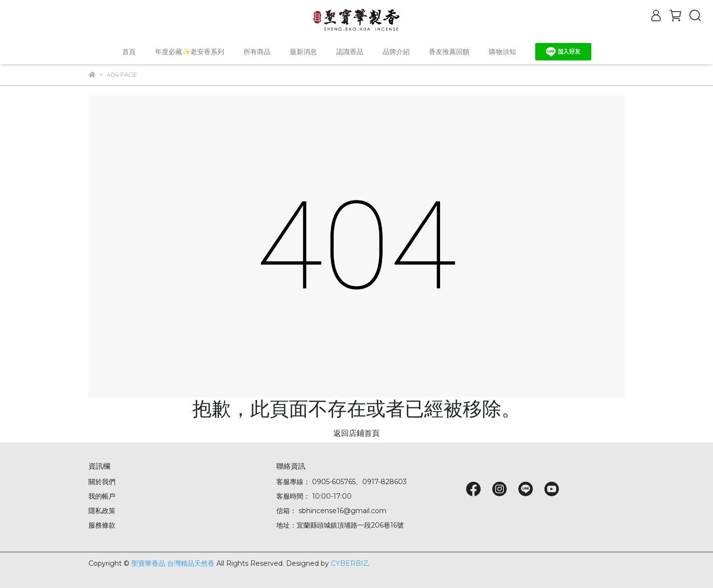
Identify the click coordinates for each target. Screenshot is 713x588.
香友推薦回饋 (449, 52)
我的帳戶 (102, 496)
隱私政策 (102, 511)
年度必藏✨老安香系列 (190, 52)
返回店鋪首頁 (356, 433)
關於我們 (102, 482)
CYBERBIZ (349, 563)
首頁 (129, 52)
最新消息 (303, 52)
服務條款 (102, 525)
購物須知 (502, 52)
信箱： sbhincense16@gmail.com (331, 511)
